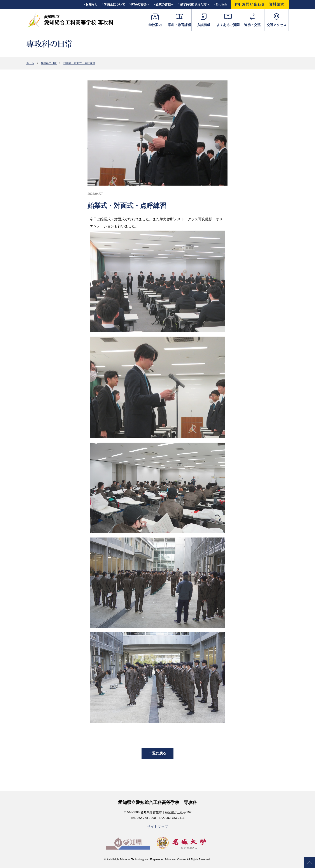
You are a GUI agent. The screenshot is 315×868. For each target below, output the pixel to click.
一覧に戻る (157, 753)
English (220, 4)
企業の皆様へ (164, 4)
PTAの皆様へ (139, 4)
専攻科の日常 (49, 63)
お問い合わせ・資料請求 (263, 4)
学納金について (114, 4)
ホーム (30, 63)
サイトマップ (157, 827)
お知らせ (91, 4)
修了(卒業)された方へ (194, 4)
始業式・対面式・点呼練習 (79, 63)
